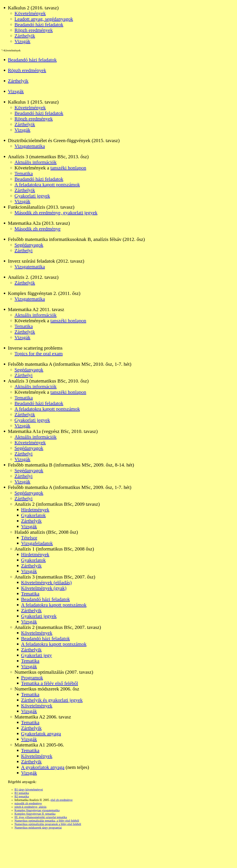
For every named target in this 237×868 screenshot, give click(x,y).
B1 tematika (22, 793)
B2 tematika (22, 797)
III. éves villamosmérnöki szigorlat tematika (41, 817)
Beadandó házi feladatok (39, 24)
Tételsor (29, 538)
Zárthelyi (24, 250)
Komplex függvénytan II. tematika (35, 814)
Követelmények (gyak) (44, 588)
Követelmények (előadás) (46, 582)
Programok (32, 678)
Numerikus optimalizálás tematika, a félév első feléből (47, 821)
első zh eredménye (62, 800)
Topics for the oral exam (39, 353)
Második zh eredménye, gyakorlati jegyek (56, 213)
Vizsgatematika (30, 146)
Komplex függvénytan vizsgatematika (37, 810)
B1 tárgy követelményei (29, 790)
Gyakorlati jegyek (32, 196)
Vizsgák (22, 41)
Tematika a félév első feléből (50, 683)
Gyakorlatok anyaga (41, 734)
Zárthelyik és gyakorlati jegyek (52, 700)
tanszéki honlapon (68, 168)
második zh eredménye (28, 803)
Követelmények (30, 13)
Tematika (24, 173)
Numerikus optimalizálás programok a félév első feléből (48, 824)
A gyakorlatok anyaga (43, 767)
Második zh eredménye (38, 229)
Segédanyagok (29, 245)
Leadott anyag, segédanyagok (44, 19)
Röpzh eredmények (34, 30)
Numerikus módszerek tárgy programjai (38, 828)
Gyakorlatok (33, 515)
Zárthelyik (25, 36)
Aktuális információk (36, 162)
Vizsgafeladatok (37, 543)
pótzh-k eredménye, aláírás (30, 807)
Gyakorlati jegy (36, 655)
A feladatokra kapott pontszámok (47, 185)
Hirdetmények (35, 510)
